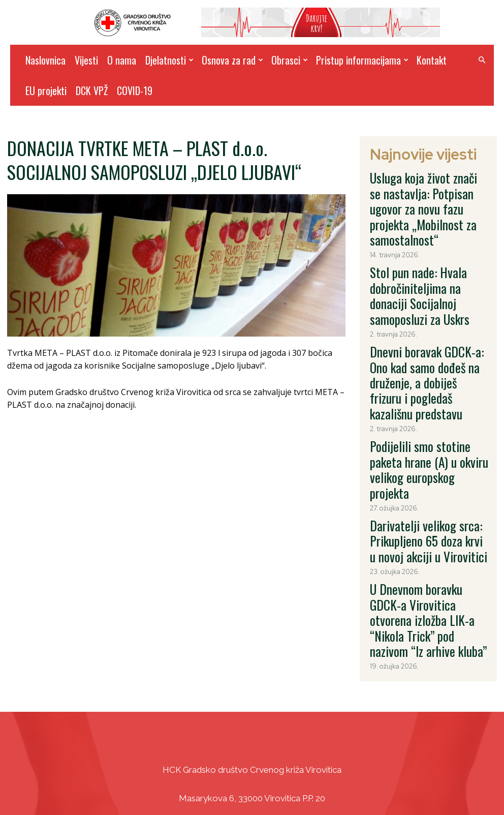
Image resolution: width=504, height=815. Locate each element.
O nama (122, 60)
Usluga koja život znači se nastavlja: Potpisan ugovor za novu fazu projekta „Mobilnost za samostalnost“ (429, 187)
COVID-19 (135, 90)
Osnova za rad (232, 60)
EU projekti (46, 90)
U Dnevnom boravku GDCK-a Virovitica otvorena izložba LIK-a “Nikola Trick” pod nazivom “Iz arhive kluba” (424, 449)
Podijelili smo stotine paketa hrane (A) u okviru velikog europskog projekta (428, 347)
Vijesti (86, 60)
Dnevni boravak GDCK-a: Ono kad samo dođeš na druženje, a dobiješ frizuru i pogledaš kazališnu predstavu (426, 294)
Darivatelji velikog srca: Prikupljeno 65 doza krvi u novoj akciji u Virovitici (429, 396)
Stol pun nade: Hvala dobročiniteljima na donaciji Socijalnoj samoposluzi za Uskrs (423, 240)
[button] (482, 60)
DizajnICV (349, 785)
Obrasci (290, 60)
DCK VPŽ (92, 90)
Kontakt (432, 60)
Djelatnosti (169, 60)
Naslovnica (45, 60)
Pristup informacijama (362, 60)
